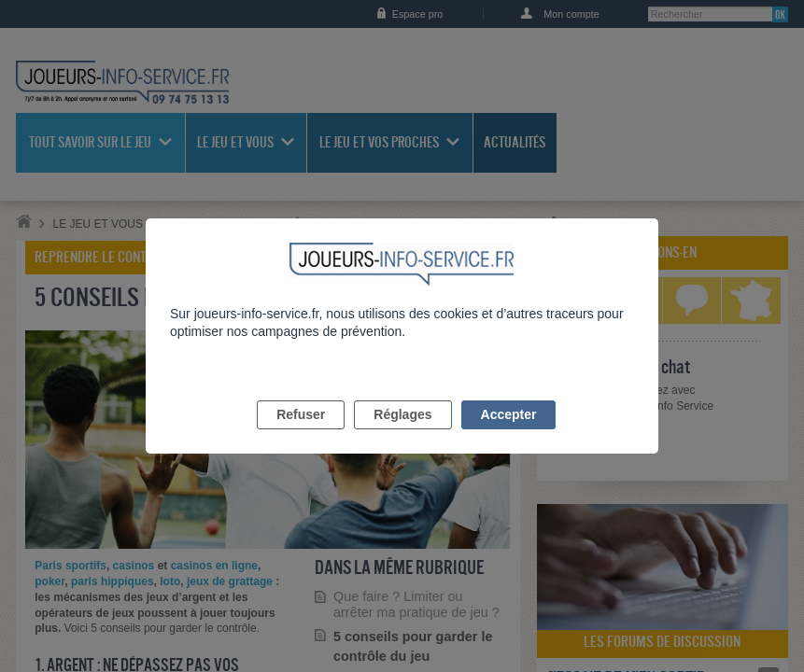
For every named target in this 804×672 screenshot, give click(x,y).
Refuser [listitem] (301, 436)
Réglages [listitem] (402, 436)
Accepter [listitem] (509, 436)
